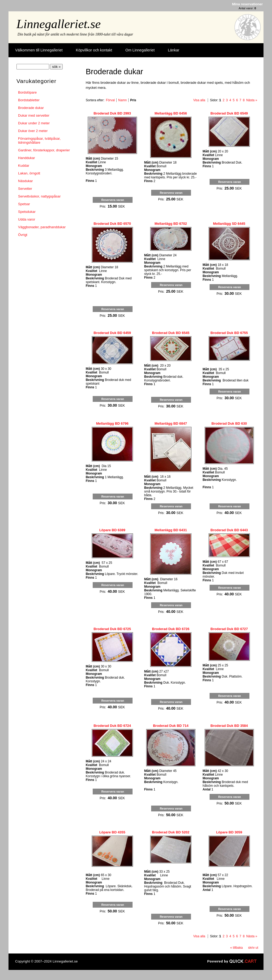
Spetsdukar (27, 212)
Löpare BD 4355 (112, 832)
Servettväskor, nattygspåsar (39, 196)
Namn (122, 100)
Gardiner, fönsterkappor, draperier (44, 150)
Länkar (174, 50)
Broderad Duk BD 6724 (112, 726)
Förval (110, 100)
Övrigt (23, 235)
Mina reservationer (247, 4)
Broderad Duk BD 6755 (229, 333)
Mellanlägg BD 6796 (112, 423)
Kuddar (24, 166)
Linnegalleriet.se (59, 24)
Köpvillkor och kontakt (94, 50)
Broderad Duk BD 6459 (112, 333)
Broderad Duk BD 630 (229, 423)
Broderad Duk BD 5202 (171, 832)
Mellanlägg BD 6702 (171, 224)
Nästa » (252, 100)
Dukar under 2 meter (34, 123)
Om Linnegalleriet (140, 50)
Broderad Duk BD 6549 (229, 113)
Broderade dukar (31, 108)
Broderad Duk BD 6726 (171, 629)
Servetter (25, 189)
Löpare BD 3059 (229, 832)
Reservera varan (113, 200)
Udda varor (27, 219)
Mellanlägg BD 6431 (171, 530)
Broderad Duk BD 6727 (229, 629)
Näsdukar (25, 181)
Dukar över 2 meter (33, 131)
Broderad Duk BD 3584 (229, 726)
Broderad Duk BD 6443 (229, 530)
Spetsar (24, 204)
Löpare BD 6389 (112, 530)
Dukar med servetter (34, 115)
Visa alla (199, 100)
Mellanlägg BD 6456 (171, 113)
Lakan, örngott (29, 173)
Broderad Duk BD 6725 (112, 629)
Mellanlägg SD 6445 (229, 224)
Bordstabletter (29, 100)
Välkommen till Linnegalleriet (39, 50)
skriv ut (253, 948)
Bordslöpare (27, 92)
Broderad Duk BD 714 (171, 726)
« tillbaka (237, 948)
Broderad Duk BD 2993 (112, 113)
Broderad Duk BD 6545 (171, 333)
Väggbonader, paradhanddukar (42, 227)
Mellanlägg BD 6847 (171, 423)
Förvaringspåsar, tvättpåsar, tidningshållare (39, 140)
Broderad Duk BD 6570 (112, 224)
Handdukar (27, 158)
